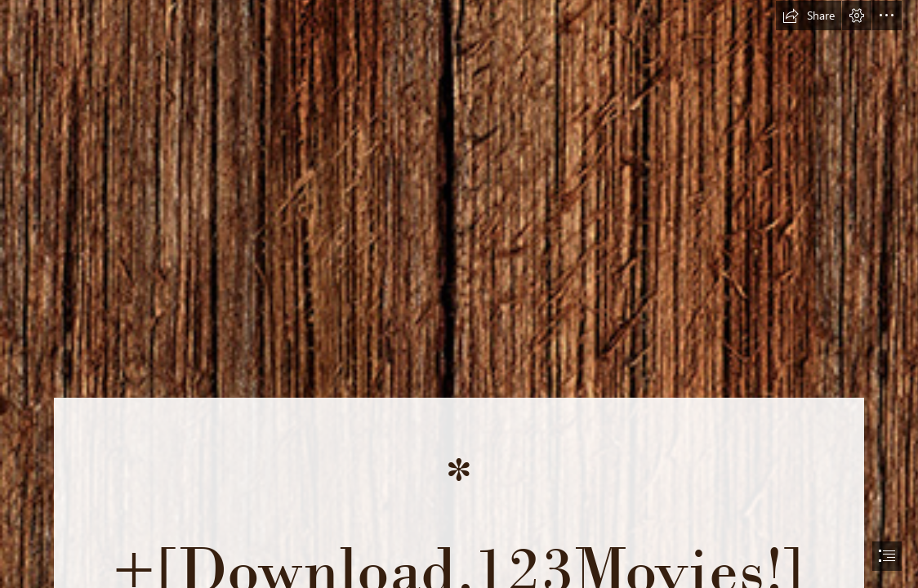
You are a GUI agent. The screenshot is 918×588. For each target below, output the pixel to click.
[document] (459, 294)
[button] (809, 16)
